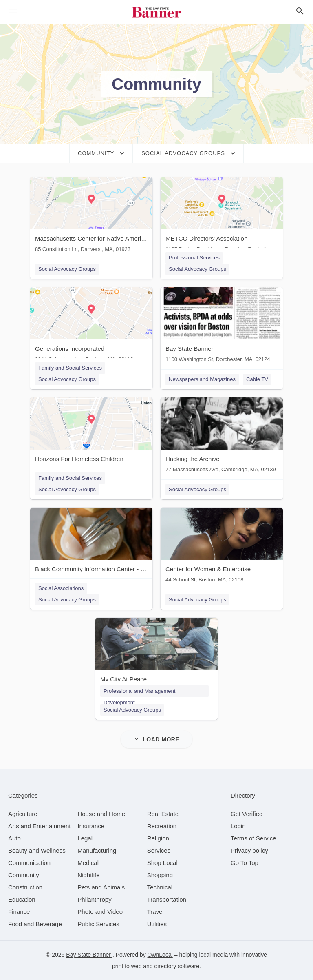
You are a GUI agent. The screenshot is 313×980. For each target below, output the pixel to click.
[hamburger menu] (13, 11)
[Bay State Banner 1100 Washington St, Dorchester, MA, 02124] (222, 327)
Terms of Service (253, 838)
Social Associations (61, 588)
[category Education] (22, 899)
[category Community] (24, 875)
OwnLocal (160, 955)
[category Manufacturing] (97, 850)
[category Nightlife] (88, 875)
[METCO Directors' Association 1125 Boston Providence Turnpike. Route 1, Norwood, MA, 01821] (222, 216)
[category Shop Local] (162, 863)
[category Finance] (19, 912)
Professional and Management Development (139, 692)
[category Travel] (155, 912)
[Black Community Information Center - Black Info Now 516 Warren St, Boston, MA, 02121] (91, 547)
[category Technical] (160, 887)
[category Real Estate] (163, 814)
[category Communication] (29, 863)
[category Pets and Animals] (101, 887)
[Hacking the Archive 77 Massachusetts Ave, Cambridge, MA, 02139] (222, 437)
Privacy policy (249, 850)
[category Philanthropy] (94, 899)
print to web (127, 966)
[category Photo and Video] (100, 912)
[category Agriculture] (23, 814)
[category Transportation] (167, 899)
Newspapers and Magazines (202, 379)
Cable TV (257, 379)
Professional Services (194, 258)
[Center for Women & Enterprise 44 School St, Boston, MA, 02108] (222, 547)
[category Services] (159, 850)
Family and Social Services (70, 368)
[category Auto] (14, 838)
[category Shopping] (160, 875)
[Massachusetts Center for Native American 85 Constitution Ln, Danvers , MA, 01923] (91, 216)
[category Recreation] (162, 826)
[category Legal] (85, 838)
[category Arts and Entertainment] (39, 826)
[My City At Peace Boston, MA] (156, 657)
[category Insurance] (91, 826)
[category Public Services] (98, 924)
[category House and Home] (101, 814)
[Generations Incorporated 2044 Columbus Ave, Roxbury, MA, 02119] (91, 327)
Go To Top (245, 863)
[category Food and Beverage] (35, 924)
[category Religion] (158, 838)
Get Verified (247, 814)
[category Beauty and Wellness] (37, 850)
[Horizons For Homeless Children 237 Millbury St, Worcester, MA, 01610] (91, 437)
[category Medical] (88, 863)
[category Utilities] (157, 924)
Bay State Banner (89, 955)
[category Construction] (25, 887)
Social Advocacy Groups (67, 269)
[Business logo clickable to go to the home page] (156, 12)
